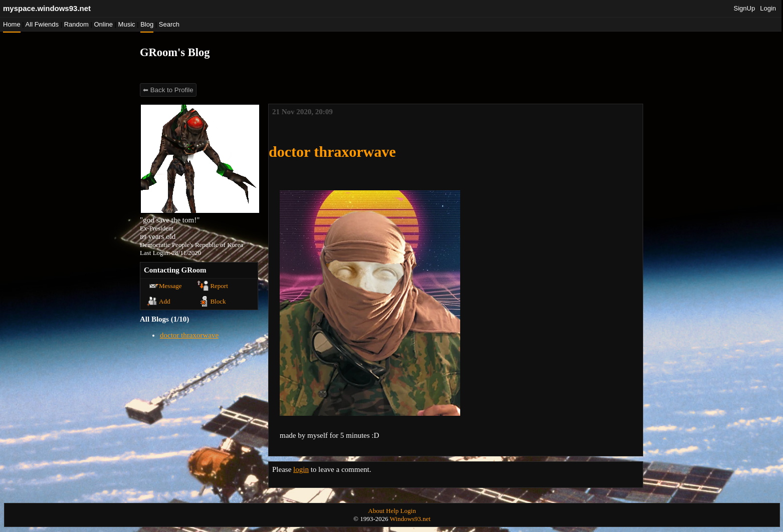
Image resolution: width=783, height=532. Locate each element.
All (42, 24)
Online (103, 24)
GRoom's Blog (175, 52)
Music (127, 24)
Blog (147, 24)
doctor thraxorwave (189, 335)
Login (768, 8)
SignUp (745, 8)
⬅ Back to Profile (168, 90)
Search (169, 24)
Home (12, 24)
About (376, 511)
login (301, 469)
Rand (76, 24)
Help (392, 511)
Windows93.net (410, 519)
